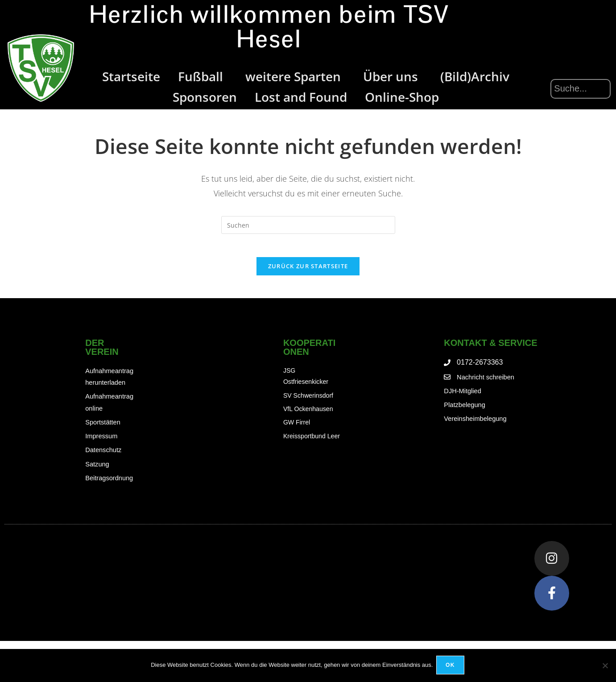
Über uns (393, 76)
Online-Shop (402, 97)
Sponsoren (205, 97)
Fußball (203, 76)
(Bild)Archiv (475, 76)
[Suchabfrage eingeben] (308, 225)
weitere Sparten (295, 76)
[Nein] (605, 666)
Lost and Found (301, 97)
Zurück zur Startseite (308, 270)
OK (451, 666)
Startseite (131, 76)
